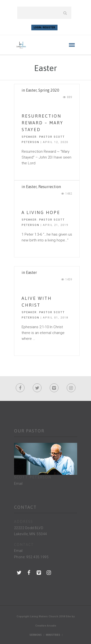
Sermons (36, 635)
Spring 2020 (49, 90)
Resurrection (50, 187)
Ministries (53, 635)
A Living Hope (41, 212)
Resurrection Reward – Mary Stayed (42, 123)
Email (18, 484)
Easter (31, 90)
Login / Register (44, 28)
